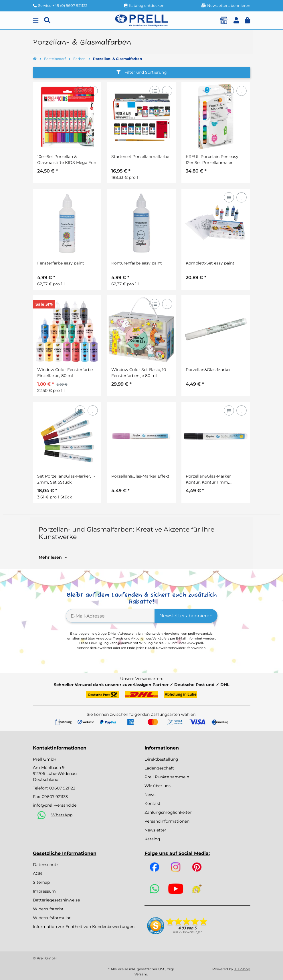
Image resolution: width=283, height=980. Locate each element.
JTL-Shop (242, 969)
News (150, 795)
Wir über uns (158, 786)
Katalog (152, 839)
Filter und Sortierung (142, 72)
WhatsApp (62, 815)
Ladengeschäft (159, 768)
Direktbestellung (161, 759)
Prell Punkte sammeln (167, 777)
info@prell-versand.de (55, 805)
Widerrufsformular (52, 918)
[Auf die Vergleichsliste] (80, 91)
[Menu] (36, 20)
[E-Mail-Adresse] (110, 616)
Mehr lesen (53, 557)
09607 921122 (62, 788)
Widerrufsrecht (48, 909)
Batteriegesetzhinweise (56, 900)
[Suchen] (47, 20)
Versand (141, 974)
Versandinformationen (167, 821)
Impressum (44, 891)
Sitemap (41, 882)
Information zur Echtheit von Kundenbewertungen (84, 927)
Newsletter (155, 830)
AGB (37, 873)
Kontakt (153, 803)
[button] (236, 20)
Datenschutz (46, 865)
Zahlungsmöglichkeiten (168, 812)
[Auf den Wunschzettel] (93, 91)
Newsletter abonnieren (186, 616)
